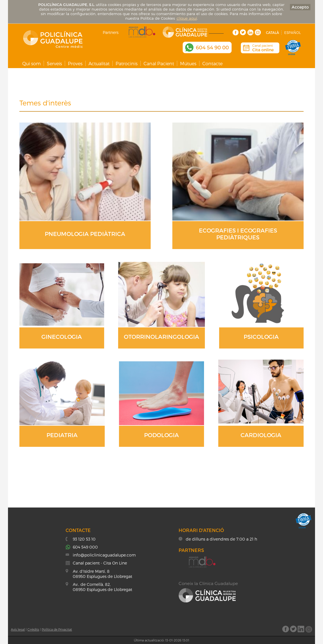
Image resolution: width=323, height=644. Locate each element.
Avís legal (18, 629)
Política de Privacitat (57, 629)
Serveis (54, 63)
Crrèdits (33, 629)
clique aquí (187, 18)
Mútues (188, 63)
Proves (75, 63)
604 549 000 (85, 547)
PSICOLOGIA (261, 337)
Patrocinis (127, 63)
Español (292, 32)
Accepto (300, 7)
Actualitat (99, 63)
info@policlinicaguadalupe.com (104, 555)
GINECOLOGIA (62, 337)
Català (272, 32)
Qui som (32, 63)
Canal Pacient (159, 63)
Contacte (212, 63)
